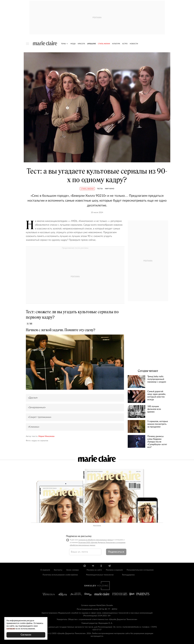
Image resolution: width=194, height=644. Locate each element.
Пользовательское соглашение (140, 570)
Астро (125, 44)
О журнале (45, 570)
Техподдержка (128, 575)
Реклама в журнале (114, 570)
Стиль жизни (104, 44)
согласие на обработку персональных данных (96, 540)
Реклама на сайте (94, 570)
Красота (81, 44)
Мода (73, 44)
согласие (11, 629)
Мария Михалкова (46, 436)
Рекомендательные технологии (100, 575)
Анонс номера (72, 570)
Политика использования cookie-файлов (60, 575)
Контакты (58, 570)
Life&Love (91, 44)
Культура (116, 44)
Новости (134, 44)
